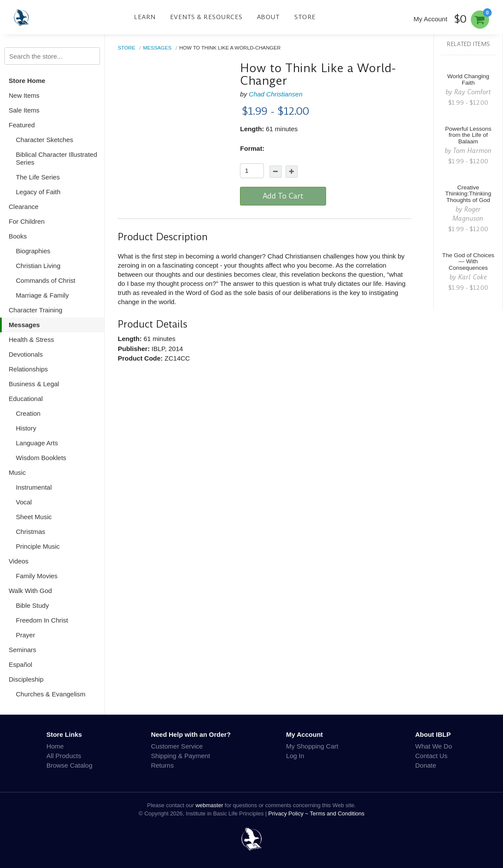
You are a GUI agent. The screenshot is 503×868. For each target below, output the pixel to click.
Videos (19, 561)
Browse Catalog (70, 765)
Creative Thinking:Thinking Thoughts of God (468, 194)
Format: (252, 148)
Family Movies (37, 576)
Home (55, 746)
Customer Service (177, 746)
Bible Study (33, 605)
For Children (27, 221)
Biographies (33, 251)
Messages (24, 325)
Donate (426, 765)
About (268, 17)
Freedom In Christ (42, 620)
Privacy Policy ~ (289, 813)
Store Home (27, 81)
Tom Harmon (472, 151)
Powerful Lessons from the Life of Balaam (468, 135)
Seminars (22, 650)
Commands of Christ (46, 280)
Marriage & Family (43, 295)
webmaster (210, 805)
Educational (26, 399)
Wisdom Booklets (41, 458)
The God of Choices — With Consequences (468, 262)
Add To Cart (283, 196)
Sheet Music (34, 517)
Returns (162, 765)
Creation (28, 413)
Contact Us (431, 756)
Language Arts (37, 443)
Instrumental (34, 487)
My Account (430, 19)
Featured (22, 125)
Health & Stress (31, 340)
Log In (295, 756)
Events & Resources (206, 17)
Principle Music (38, 546)
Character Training (35, 310)
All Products (64, 756)
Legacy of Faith (38, 192)
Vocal (24, 502)
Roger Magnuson (468, 214)
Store (305, 17)
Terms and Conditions (337, 813)
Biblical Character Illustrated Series (57, 158)
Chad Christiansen (275, 94)
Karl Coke (473, 277)
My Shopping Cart (312, 746)
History (26, 428)
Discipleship (26, 679)
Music (17, 472)
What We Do (434, 746)
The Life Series (38, 177)
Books (18, 236)
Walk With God (30, 591)
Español (20, 664)
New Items (24, 95)
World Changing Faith (468, 80)
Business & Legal (34, 384)
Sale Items (24, 110)
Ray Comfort (473, 92)
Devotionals (26, 354)
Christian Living (38, 266)
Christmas (31, 532)
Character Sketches (45, 140)
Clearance (23, 207)
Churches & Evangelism (51, 694)
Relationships (28, 369)
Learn (145, 17)
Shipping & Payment (180, 756)
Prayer (26, 635)
